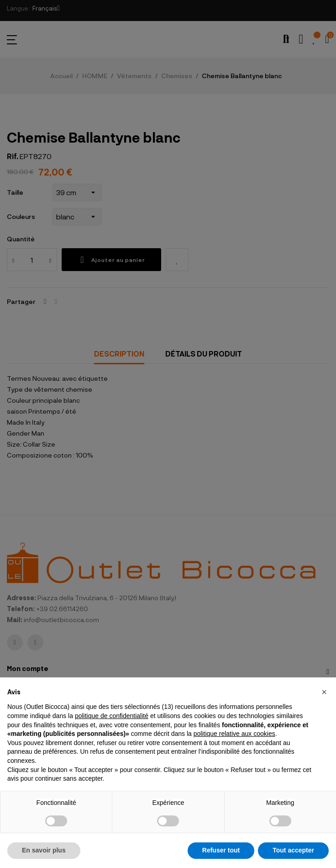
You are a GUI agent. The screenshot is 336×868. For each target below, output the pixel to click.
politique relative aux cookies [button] (234, 734)
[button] (324, 692)
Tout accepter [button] (293, 850)
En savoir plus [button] (44, 850)
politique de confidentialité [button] (112, 716)
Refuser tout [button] (221, 850)
